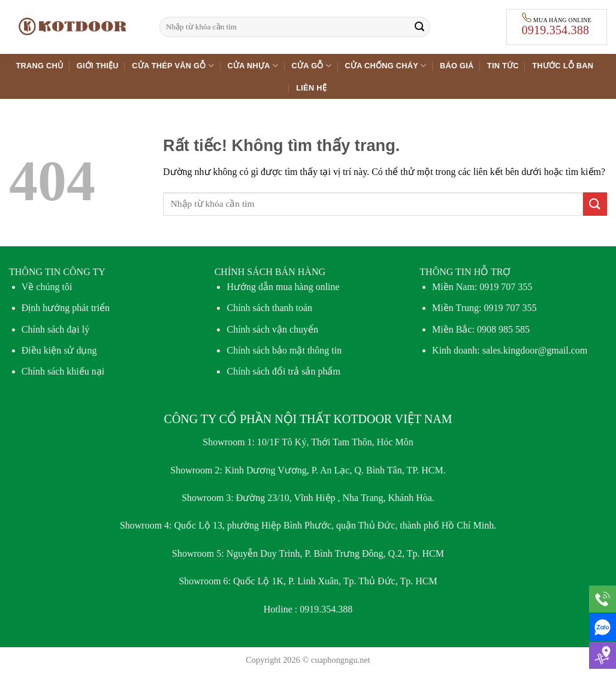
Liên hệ (311, 88)
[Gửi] (419, 27)
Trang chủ (40, 66)
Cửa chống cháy (385, 66)
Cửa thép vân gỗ (173, 66)
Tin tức (503, 66)
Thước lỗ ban (563, 66)
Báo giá (457, 66)
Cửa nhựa (253, 66)
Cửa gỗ (312, 66)
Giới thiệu (98, 66)
